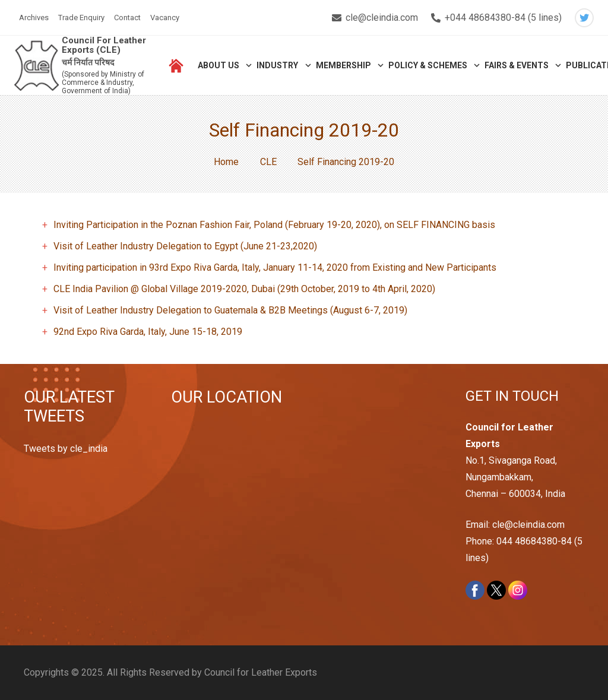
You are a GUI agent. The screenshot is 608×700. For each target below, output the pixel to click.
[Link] (37, 66)
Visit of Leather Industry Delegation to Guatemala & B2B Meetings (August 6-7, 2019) (230, 310)
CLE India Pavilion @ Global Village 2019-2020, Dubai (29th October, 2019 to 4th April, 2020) (244, 289)
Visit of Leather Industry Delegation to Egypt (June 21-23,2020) (185, 246)
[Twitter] (584, 18)
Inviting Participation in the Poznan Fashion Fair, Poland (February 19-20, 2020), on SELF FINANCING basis (274, 225)
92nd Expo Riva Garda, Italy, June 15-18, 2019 (148, 332)
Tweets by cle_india (66, 449)
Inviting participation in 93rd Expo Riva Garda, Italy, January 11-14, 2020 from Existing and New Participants (275, 267)
